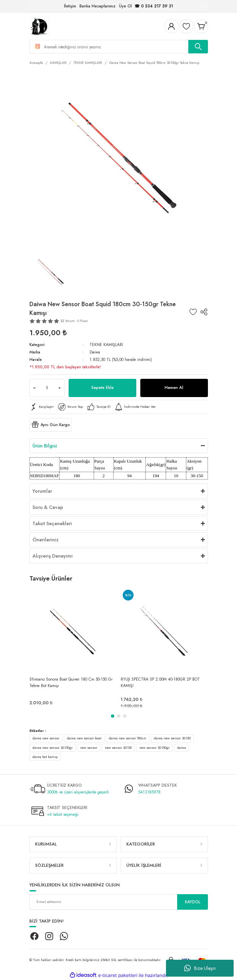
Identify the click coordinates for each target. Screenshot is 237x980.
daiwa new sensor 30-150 (172, 738)
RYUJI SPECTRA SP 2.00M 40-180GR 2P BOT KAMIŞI (160, 682)
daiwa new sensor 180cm (128, 738)
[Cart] (201, 26)
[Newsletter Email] (119, 902)
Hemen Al (174, 387)
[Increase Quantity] (60, 388)
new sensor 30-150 (118, 748)
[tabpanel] (73, 648)
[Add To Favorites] (193, 312)
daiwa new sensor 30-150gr (53, 748)
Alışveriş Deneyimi (53, 556)
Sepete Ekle (102, 387)
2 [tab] (119, 716)
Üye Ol (125, 6)
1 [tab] (113, 716)
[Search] (119, 47)
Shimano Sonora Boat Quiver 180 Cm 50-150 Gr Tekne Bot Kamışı (71, 682)
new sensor (89, 748)
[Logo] (40, 26)
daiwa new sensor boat (84, 738)
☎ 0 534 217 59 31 (154, 6)
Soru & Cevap (48, 507)
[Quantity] (47, 388)
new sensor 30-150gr (155, 748)
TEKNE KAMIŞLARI (106, 345)
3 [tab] (125, 716)
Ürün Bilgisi (45, 446)
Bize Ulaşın (200, 968)
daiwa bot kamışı (45, 757)
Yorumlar (42, 491)
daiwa (182, 748)
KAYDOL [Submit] (193, 902)
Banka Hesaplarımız (98, 6)
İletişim (70, 6)
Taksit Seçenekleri (52, 523)
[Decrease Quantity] (34, 388)
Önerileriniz (45, 540)
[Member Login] (171, 26)
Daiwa (95, 352)
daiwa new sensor (46, 738)
